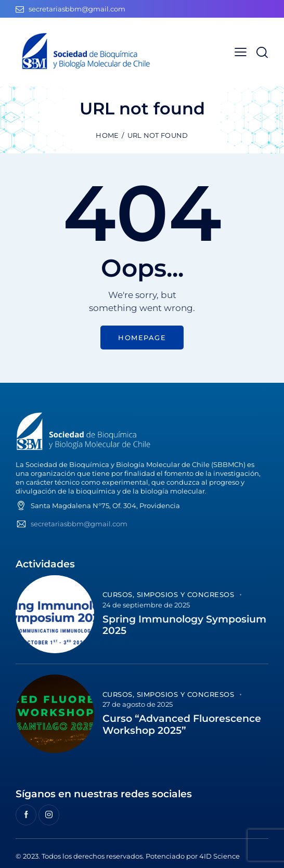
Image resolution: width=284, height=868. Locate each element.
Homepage (142, 338)
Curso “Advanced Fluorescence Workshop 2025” (182, 725)
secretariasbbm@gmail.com (79, 524)
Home (107, 135)
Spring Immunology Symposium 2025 (184, 625)
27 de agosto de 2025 (138, 704)
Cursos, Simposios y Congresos (169, 594)
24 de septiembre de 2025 (146, 605)
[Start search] (262, 52)
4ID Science (220, 856)
